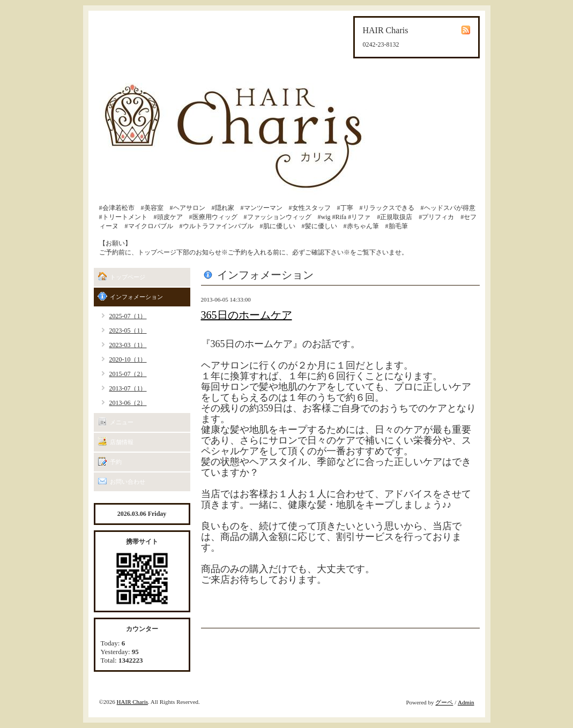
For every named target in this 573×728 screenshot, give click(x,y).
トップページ (128, 277)
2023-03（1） (128, 345)
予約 (116, 462)
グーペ (444, 702)
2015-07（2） (128, 374)
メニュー (122, 422)
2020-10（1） (128, 359)
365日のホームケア (247, 315)
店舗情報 (122, 442)
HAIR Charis (132, 702)
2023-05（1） (128, 331)
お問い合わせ (128, 482)
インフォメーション (136, 297)
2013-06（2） (128, 403)
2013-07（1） (128, 388)
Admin (466, 702)
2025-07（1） (128, 316)
